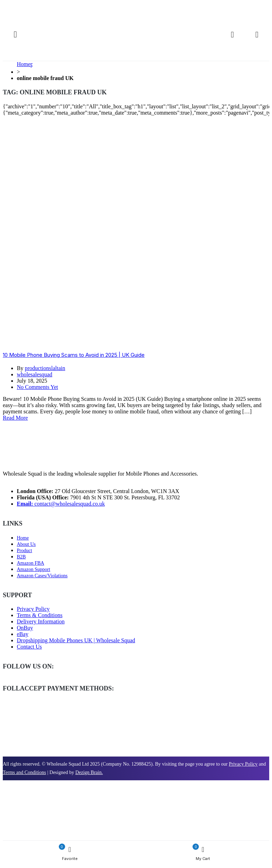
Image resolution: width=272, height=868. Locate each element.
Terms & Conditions (40, 615)
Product (25, 551)
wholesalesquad (34, 374)
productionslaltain (45, 368)
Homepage (29, 64)
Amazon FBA (30, 563)
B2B (21, 557)
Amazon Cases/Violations (42, 576)
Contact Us (29, 647)
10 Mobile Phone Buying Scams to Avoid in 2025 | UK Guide (74, 355)
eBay (23, 634)
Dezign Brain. (89, 772)
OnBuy (25, 628)
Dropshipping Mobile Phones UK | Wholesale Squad (76, 640)
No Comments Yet (37, 387)
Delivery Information (41, 621)
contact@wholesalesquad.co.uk (61, 504)
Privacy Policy (33, 609)
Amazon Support (33, 569)
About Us (26, 544)
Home (23, 538)
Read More (15, 418)
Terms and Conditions (24, 772)
